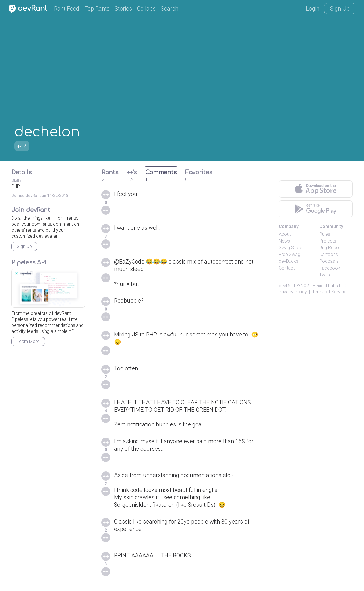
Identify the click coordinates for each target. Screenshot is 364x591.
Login (313, 9)
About (285, 234)
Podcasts (329, 261)
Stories (123, 9)
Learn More (28, 341)
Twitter (326, 275)
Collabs (146, 9)
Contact (287, 268)
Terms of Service (329, 292)
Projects (328, 241)
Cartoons (329, 254)
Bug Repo (329, 248)
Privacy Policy (293, 292)
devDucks (288, 261)
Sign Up (340, 9)
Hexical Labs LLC (329, 286)
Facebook (330, 268)
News (284, 241)
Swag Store (290, 248)
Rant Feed (67, 9)
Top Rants (97, 9)
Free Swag (289, 254)
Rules (325, 234)
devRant (287, 286)
